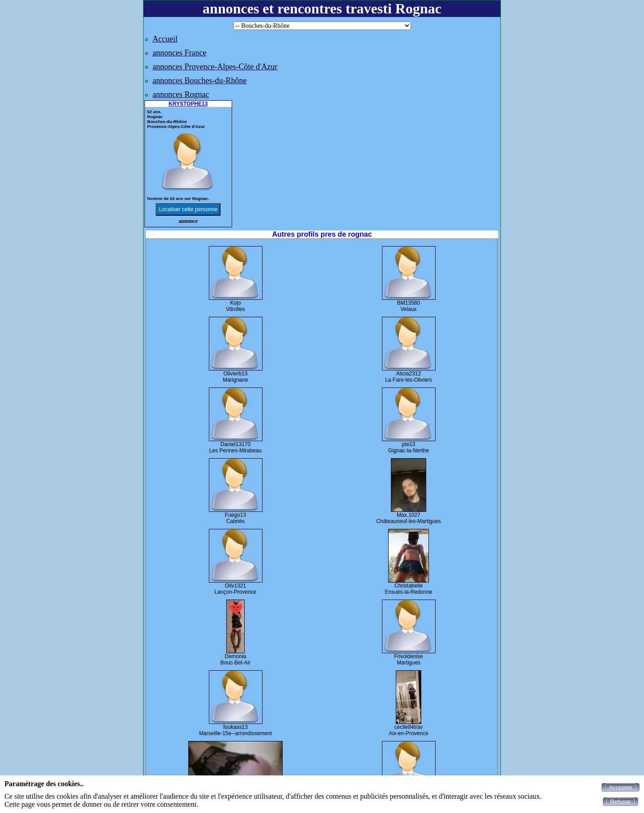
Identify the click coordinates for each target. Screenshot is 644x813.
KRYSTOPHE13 (188, 104)
